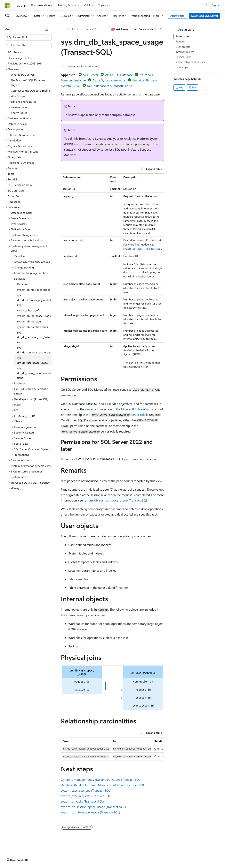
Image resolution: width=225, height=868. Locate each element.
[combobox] (28, 37)
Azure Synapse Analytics (109, 80)
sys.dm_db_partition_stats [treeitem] (32, 327)
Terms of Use (143, 856)
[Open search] (207, 5)
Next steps (182, 67)
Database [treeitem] (23, 284)
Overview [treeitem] (20, 256)
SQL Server (87, 29)
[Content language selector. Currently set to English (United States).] (23, 847)
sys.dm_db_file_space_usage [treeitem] (34, 290)
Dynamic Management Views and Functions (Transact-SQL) (101, 779)
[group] (112, 749)
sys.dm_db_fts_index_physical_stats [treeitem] (34, 300)
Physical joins (183, 57)
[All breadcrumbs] (64, 29)
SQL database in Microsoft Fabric (110, 86)
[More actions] (161, 29)
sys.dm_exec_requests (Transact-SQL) (86, 796)
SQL (73, 29)
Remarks (181, 41)
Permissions (183, 36)
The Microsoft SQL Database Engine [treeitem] (28, 83)
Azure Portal (178, 16)
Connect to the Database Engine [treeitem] (30, 91)
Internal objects (185, 52)
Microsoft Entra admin (136, 409)
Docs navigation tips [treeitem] (20, 58)
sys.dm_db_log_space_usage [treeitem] (34, 316)
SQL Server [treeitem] (15, 52)
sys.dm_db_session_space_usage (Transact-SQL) (116, 500)
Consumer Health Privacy (112, 856)
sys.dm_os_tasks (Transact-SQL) (142, 249)
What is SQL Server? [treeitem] (23, 75)
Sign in (216, 5)
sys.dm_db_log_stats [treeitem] (29, 321)
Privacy (85, 856)
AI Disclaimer (12, 856)
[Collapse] (47, 29)
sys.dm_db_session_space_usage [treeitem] (34, 350)
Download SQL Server (205, 16)
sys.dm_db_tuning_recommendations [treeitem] (34, 373)
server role (138, 415)
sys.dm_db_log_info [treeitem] (29, 310)
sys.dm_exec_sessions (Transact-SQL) (86, 790)
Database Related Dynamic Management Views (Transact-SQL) (103, 785)
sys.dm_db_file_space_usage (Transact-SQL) (90, 812)
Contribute (70, 856)
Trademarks (162, 856)
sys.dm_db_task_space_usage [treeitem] (32, 360)
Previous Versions (35, 856)
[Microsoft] (7, 5)
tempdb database (123, 115)
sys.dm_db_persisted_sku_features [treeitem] (34, 337)
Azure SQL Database (119, 75)
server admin (94, 409)
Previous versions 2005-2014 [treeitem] (25, 63)
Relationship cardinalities (190, 62)
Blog (53, 856)
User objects (183, 47)
